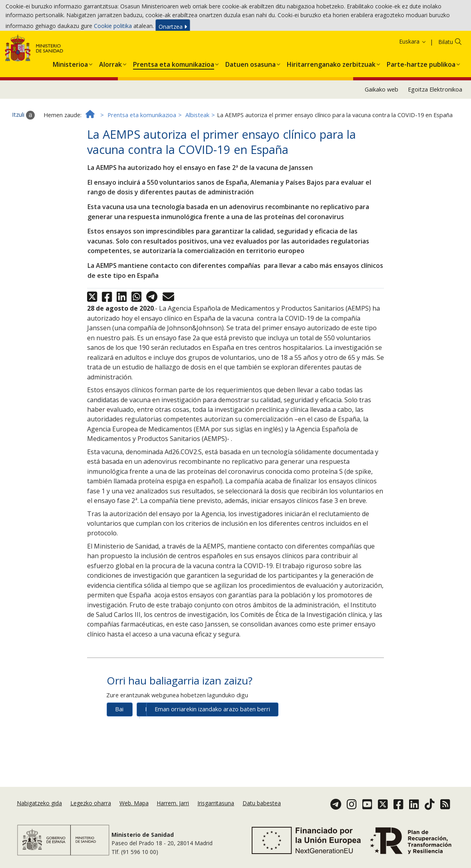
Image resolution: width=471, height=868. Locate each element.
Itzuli (23, 145)
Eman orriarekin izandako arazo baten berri (212, 739)
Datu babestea (262, 817)
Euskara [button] (413, 71)
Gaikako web (382, 119)
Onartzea (173, 29)
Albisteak (197, 145)
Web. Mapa (134, 817)
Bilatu (446, 71)
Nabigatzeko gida (39, 817)
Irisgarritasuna (216, 817)
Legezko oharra (91, 817)
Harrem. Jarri (173, 817)
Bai (119, 739)
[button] (70, 93)
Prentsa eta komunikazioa (142, 145)
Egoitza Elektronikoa (435, 119)
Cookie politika (113, 28)
